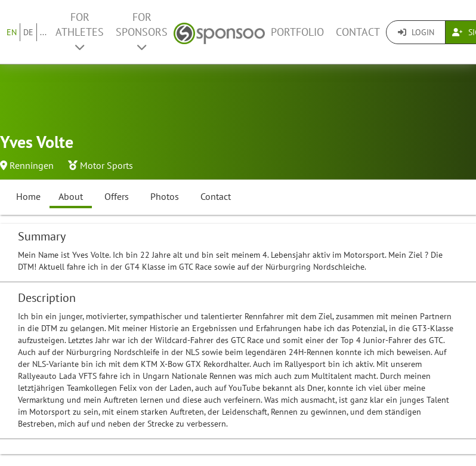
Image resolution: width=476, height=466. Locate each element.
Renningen (32, 165)
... (43, 32)
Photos (165, 196)
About (71, 196)
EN (12, 32)
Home (28, 196)
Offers (117, 196)
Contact (358, 32)
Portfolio (297, 32)
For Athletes (80, 31)
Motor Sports (106, 165)
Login (416, 32)
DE (28, 32)
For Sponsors (142, 31)
